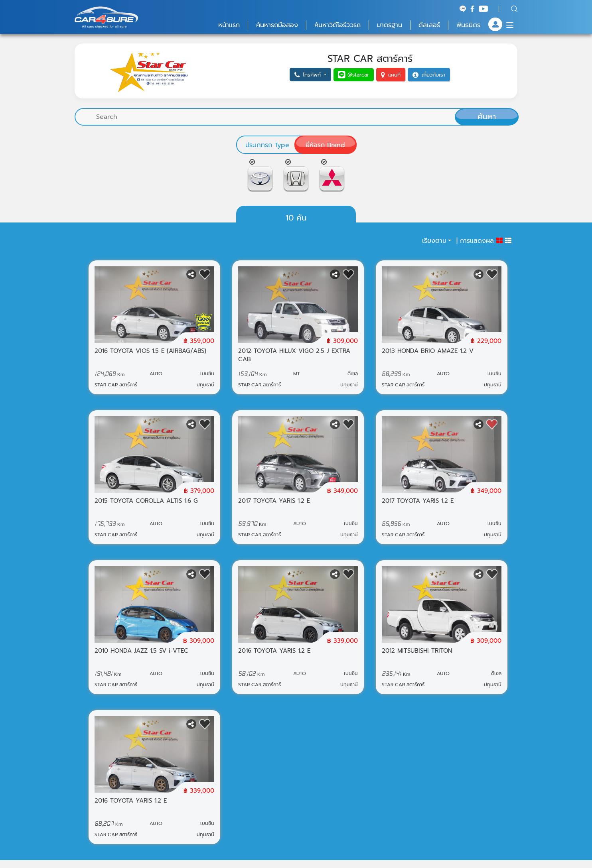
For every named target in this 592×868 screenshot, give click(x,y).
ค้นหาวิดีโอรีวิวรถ (337, 25)
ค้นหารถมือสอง (277, 25)
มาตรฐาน (390, 25)
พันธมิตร (468, 25)
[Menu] (510, 25)
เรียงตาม (434, 241)
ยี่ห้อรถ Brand (325, 145)
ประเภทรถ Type (267, 145)
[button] (310, 75)
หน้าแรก (229, 25)
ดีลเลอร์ (429, 25)
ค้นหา (487, 116)
